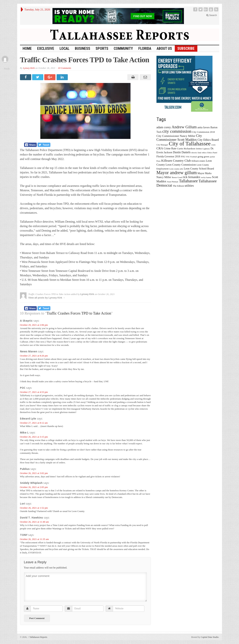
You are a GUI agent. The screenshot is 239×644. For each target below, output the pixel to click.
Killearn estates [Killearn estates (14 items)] (198, 161)
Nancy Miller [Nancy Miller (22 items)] (164, 177)
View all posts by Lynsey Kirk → (47, 298)
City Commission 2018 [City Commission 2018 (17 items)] (204, 132)
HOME (27, 48)
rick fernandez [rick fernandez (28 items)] (192, 177)
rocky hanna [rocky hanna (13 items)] (206, 177)
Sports (102, 48)
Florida (145, 48)
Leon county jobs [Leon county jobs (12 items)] (176, 169)
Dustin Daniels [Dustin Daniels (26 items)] (182, 152)
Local (65, 48)
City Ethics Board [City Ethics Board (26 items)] (208, 140)
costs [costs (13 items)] (214, 145)
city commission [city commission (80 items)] (177, 131)
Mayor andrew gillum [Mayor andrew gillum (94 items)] (177, 173)
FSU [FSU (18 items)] (183, 157)
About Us (164, 48)
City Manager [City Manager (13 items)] (162, 145)
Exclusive (46, 48)
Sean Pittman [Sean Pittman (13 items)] (173, 182)
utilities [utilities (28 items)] (189, 186)
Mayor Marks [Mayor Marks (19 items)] (205, 173)
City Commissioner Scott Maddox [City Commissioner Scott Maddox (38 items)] (179, 138)
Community (123, 48)
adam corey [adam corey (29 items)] (164, 127)
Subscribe (186, 48)
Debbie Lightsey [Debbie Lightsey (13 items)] (203, 149)
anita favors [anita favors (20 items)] (204, 127)
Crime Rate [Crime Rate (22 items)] (170, 148)
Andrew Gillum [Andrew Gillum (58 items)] (184, 127)
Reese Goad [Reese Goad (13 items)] (177, 177)
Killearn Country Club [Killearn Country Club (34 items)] (176, 161)
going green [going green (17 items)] (203, 157)
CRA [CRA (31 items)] (160, 148)
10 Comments (65, 68)
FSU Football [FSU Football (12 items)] (192, 157)
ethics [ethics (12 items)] (204, 153)
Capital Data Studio (210, 637)
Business (83, 48)
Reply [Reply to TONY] (7, 69)
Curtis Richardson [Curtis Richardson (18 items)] (186, 149)
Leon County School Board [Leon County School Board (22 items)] (199, 169)
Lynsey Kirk (29, 68)
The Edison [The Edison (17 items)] (178, 186)
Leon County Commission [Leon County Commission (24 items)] (181, 165)
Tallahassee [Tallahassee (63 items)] (188, 181)
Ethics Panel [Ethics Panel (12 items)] (212, 153)
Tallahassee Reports (38, 637)
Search (212, 15)
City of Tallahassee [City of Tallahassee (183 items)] (190, 144)
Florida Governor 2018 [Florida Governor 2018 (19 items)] (168, 157)
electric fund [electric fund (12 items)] (196, 153)
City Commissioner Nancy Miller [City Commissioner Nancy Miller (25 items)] (176, 136)
